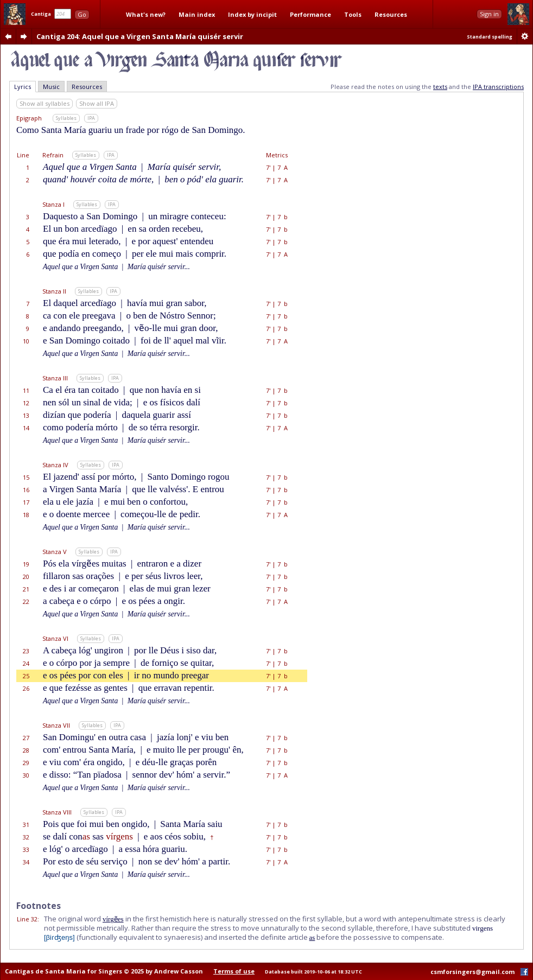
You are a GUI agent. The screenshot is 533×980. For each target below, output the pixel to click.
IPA (91, 118)
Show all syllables (45, 103)
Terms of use (234, 971)
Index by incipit (252, 14)
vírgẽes (113, 919)
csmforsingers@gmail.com (472, 972)
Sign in (489, 14)
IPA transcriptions (498, 87)
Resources (391, 14)
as (312, 937)
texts (440, 87)
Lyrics (23, 87)
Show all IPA (97, 103)
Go (82, 14)
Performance (310, 14)
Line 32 (27, 919)
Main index (197, 14)
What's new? (146, 14)
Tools (353, 14)
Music (51, 87)
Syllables (66, 118)
